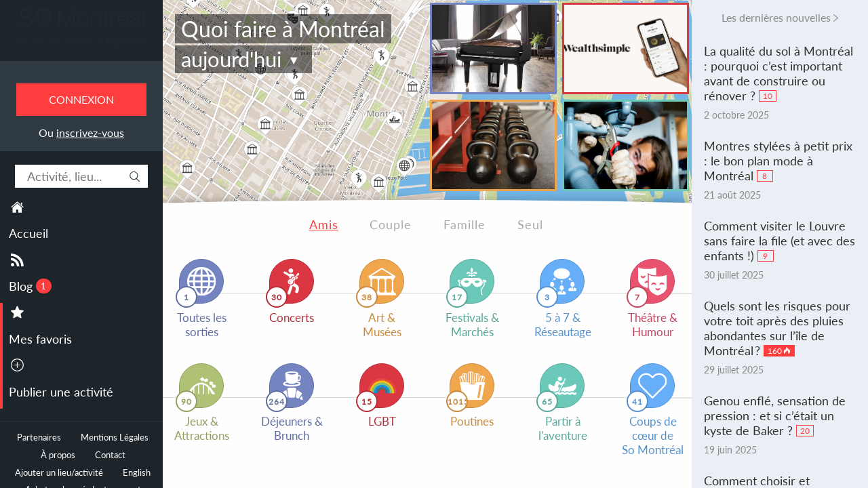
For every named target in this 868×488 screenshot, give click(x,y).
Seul (530, 224)
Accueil (28, 233)
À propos (58, 455)
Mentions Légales (115, 438)
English (137, 473)
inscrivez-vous (90, 133)
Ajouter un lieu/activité (59, 473)
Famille (465, 224)
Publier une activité (61, 392)
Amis (324, 224)
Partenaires (39, 438)
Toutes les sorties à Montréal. (82, 41)
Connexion (81, 99)
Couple (391, 224)
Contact (110, 455)
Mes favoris (40, 339)
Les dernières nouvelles (776, 17)
